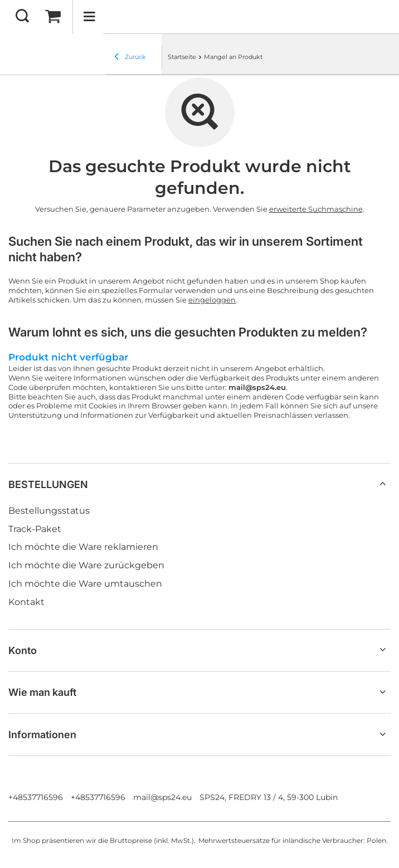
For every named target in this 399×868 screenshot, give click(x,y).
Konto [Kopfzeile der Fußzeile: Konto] (23, 650)
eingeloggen (212, 300)
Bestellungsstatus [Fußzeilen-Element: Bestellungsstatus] (49, 511)
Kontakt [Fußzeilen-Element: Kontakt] (26, 602)
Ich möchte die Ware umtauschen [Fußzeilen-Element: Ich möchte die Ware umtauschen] (85, 584)
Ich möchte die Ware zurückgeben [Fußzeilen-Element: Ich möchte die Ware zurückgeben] (86, 565)
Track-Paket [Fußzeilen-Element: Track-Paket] (35, 529)
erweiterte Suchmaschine (316, 209)
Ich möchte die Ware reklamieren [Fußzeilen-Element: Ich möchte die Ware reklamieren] (83, 547)
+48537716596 (36, 797)
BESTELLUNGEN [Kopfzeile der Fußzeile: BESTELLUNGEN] (48, 484)
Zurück (130, 57)
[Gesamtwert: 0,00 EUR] (53, 17)
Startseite (182, 57)
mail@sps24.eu (162, 797)
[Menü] (89, 17)
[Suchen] (22, 17)
